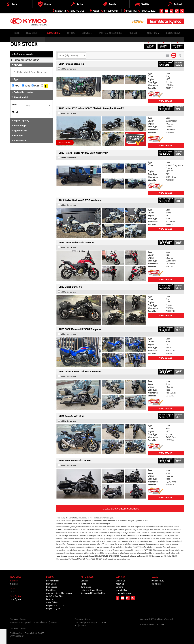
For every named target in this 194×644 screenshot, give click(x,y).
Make (15, 105)
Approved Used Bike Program (60, 593)
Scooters (14, 581)
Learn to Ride (122, 590)
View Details (166, 101)
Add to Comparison (68, 69)
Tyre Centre (86, 587)
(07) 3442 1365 (77, 11)
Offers (71, 33)
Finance (134, 33)
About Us (153, 33)
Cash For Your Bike (55, 596)
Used (35, 86)
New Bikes (33, 33)
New (16, 86)
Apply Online (52, 602)
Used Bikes (51, 590)
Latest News (173, 33)
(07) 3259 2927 (111, 11)
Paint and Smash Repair (92, 590)
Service (87, 33)
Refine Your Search (22, 54)
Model (15, 112)
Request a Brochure (55, 605)
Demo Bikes (52, 587)
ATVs (13, 588)
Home (17, 33)
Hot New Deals (53, 581)
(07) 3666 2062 (148, 11)
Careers (119, 587)
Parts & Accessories (111, 33)
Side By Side (16, 596)
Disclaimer (156, 584)
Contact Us (120, 581)
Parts (83, 584)
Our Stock (53, 33)
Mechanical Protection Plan (93, 593)
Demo (26, 86)
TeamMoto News (123, 593)
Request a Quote (54, 609)
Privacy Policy (158, 581)
